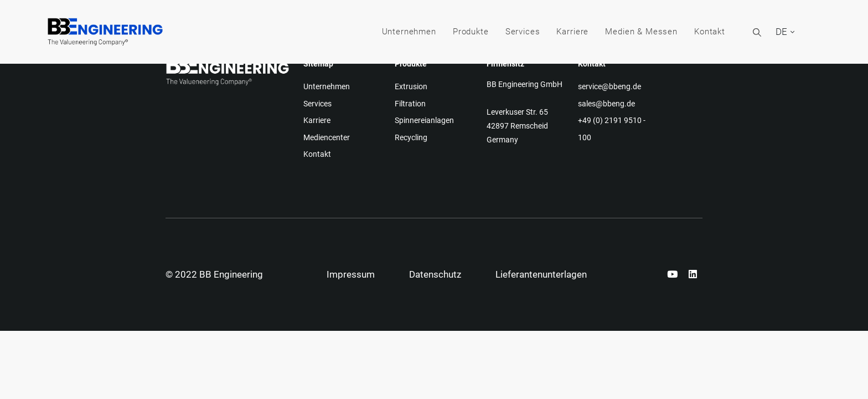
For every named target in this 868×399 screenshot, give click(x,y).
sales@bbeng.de (606, 104)
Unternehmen (409, 32)
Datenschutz (435, 274)
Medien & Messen (641, 32)
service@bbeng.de (609, 86)
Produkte (471, 32)
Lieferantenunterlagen (541, 274)
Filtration (410, 104)
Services (523, 32)
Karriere (572, 32)
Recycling (411, 137)
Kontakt (710, 32)
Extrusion (411, 86)
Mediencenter (327, 137)
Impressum (351, 274)
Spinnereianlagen (424, 120)
